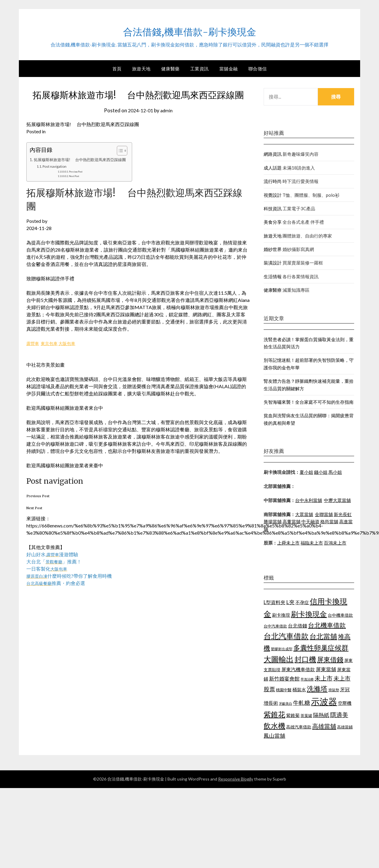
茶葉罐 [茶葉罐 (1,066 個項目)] (306, 716)
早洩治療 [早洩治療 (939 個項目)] (307, 679)
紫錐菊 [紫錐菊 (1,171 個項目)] (293, 715)
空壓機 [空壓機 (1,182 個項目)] (345, 703)
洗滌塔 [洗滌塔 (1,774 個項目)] (317, 689)
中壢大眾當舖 (337, 500)
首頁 (117, 69)
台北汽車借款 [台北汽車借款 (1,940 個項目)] (286, 636)
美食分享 (273, 222)
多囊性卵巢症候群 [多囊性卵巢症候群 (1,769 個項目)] (321, 648)
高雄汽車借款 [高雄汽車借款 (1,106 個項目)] (299, 727)
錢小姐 (321, 472)
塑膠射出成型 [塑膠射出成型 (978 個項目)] (282, 649)
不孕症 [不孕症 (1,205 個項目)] (302, 602)
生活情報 (273, 276)
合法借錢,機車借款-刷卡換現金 (190, 30)
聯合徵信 (258, 69)
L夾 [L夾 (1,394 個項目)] (290, 602)
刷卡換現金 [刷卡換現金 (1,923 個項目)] (309, 614)
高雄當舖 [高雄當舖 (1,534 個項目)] (324, 726)
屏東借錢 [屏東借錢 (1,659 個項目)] (330, 660)
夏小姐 (306, 472)
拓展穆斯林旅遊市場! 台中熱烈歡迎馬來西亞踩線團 (83, 159)
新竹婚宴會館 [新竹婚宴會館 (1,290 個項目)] (284, 679)
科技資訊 (273, 208)
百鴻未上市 (335, 543)
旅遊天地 (141, 69)
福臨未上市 (312, 543)
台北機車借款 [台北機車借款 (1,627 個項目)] (327, 625)
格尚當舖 (329, 521)
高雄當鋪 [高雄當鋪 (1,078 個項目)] (345, 727)
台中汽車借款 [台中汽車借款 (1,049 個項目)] (275, 626)
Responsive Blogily (236, 779)
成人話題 (273, 168)
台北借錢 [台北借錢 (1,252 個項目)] (298, 626)
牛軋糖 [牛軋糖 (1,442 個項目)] (302, 703)
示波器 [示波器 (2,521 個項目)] (324, 701)
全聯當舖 (324, 514)
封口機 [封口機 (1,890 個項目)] (305, 659)
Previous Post (79, 172)
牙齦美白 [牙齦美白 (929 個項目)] (286, 703)
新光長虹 (343, 514)
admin (168, 110)
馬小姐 (335, 472)
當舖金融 (229, 69)
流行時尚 (273, 181)
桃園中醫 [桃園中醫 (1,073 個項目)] (284, 690)
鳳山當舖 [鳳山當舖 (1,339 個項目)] (274, 736)
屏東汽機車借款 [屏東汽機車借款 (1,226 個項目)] (298, 669)
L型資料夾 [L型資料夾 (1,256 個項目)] (274, 602)
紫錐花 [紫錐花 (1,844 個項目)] (274, 714)
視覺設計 (273, 195)
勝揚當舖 (273, 521)
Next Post (77, 176)
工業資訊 (200, 69)
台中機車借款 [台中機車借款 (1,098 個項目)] (340, 615)
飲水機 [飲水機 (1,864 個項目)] (274, 726)
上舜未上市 (288, 543)
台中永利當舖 (309, 500)
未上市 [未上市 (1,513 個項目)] (324, 678)
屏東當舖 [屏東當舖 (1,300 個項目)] (326, 669)
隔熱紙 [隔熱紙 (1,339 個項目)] (321, 715)
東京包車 (52, 343)
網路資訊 (273, 154)
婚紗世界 (273, 249)
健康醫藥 (170, 69)
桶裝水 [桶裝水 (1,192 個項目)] (299, 689)
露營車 (34, 343)
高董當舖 (292, 521)
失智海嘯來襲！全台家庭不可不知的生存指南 (309, 402)
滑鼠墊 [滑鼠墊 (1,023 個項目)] (334, 690)
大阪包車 (72, 343)
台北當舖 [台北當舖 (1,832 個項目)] (323, 636)
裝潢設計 (273, 263)
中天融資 (310, 521)
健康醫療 (273, 290)
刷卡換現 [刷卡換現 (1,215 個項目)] (281, 615)
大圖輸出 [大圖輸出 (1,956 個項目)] (279, 659)
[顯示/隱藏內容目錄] (126, 151)
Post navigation (58, 166)
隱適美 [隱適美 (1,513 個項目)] (339, 715)
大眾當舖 (304, 514)
